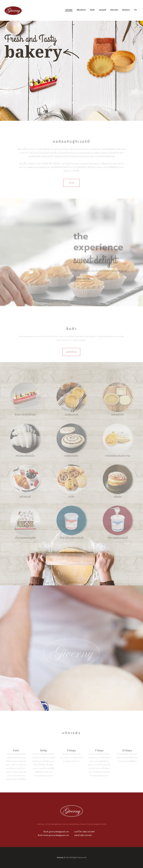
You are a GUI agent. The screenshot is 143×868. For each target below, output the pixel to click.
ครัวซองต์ (25, 501)
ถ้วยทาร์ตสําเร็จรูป (25, 419)
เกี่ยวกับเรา (81, 10)
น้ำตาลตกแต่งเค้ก (25, 542)
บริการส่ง (114, 10)
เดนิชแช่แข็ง (71, 460)
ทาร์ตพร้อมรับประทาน (118, 460)
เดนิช (71, 501)
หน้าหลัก (69, 10)
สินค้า (93, 10)
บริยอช (118, 501)
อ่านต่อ (72, 187)
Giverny (60, 857)
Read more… (83, 283)
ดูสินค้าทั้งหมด (72, 356)
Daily (44, 754)
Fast (16, 754)
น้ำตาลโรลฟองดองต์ (71, 542)
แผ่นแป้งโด (118, 419)
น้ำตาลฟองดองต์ (118, 542)
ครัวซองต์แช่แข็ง (25, 460)
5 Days (71, 754)
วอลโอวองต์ (71, 419)
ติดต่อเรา (126, 10)
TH (135, 10)
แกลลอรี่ (103, 10)
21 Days (127, 754)
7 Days (99, 754)
